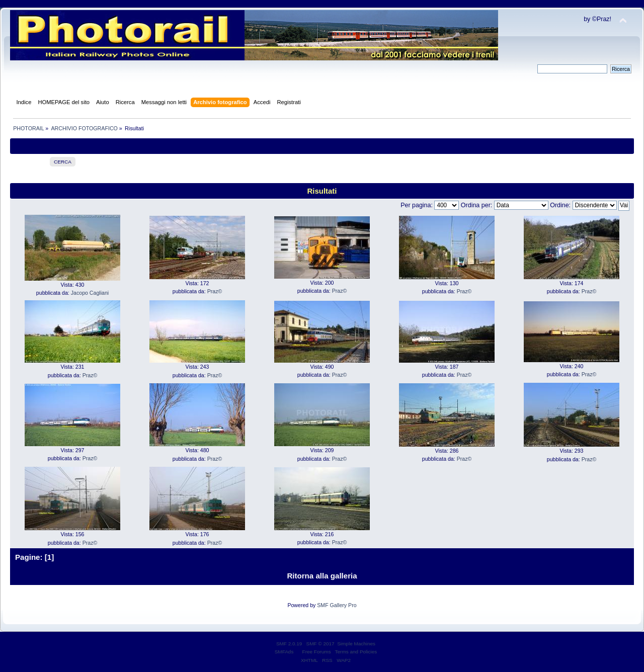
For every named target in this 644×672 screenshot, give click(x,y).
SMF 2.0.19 (289, 644)
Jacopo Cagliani (90, 293)
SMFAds (284, 652)
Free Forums (317, 652)
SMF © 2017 (320, 644)
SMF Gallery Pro (337, 605)
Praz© (215, 291)
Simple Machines (356, 644)
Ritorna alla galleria (322, 576)
